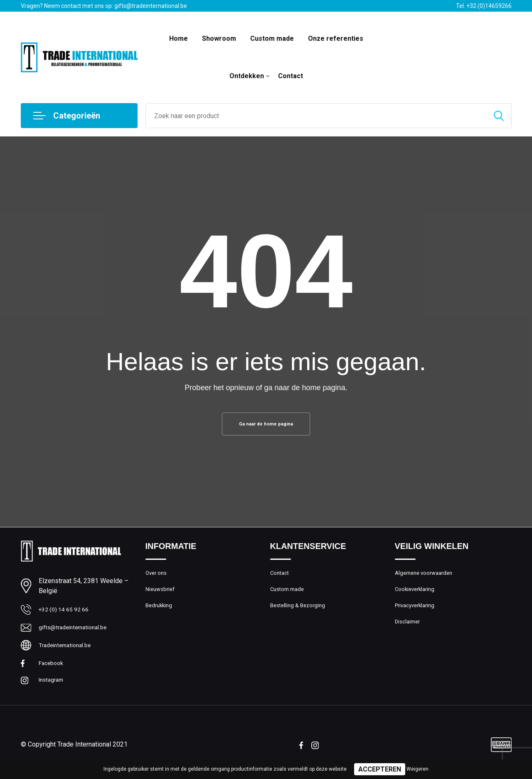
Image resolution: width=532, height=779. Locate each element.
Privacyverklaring (417, 614)
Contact (291, 76)
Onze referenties (336, 38)
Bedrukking (160, 614)
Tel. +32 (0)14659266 (484, 6)
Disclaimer (409, 632)
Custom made (272, 38)
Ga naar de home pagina (266, 426)
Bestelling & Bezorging (301, 614)
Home (179, 38)
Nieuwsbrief (162, 596)
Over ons (158, 578)
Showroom (219, 38)
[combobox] (316, 116)
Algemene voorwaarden (427, 578)
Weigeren (417, 769)
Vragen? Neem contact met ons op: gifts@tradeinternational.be (104, 6)
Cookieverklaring (417, 596)
